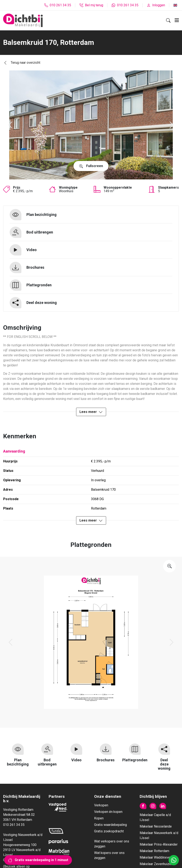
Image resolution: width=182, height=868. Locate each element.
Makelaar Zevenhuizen (156, 864)
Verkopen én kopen (108, 812)
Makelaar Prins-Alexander (159, 844)
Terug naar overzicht (22, 63)
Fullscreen (91, 166)
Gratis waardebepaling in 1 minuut (38, 860)
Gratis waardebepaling (110, 825)
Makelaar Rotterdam (154, 851)
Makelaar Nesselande (156, 826)
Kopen (99, 818)
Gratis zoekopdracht (109, 831)
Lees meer (91, 412)
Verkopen (101, 805)
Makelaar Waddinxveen (157, 857)
